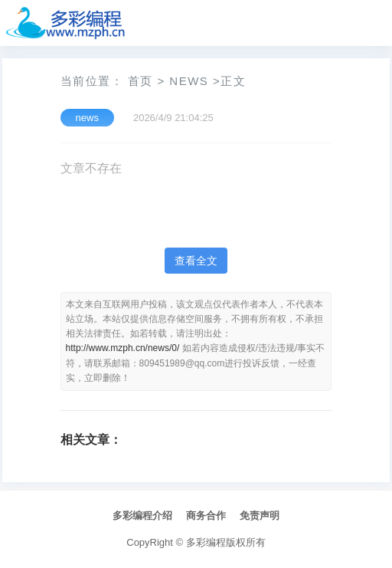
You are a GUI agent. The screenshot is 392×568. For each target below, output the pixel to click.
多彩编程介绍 (142, 515)
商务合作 (206, 515)
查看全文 (196, 261)
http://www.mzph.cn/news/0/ (123, 348)
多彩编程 (206, 542)
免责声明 (260, 515)
